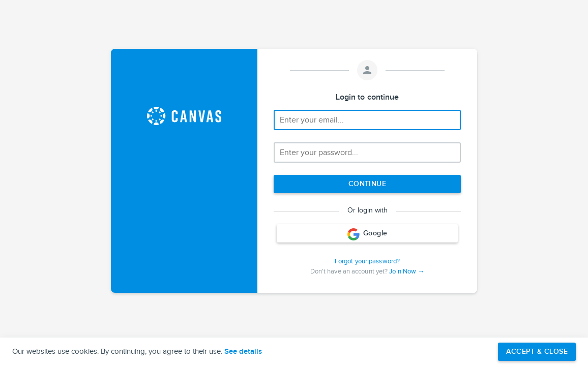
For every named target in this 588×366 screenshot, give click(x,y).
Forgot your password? (367, 261)
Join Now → (407, 271)
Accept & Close (537, 352)
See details (243, 352)
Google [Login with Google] (367, 234)
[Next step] (367, 184)
